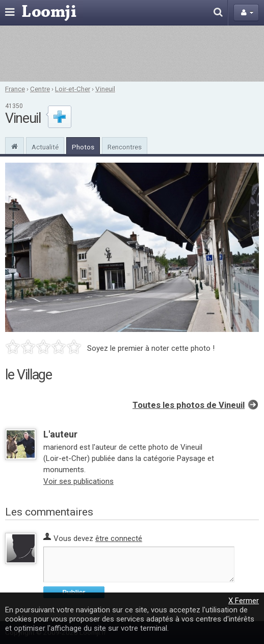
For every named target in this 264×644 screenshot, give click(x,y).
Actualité (45, 147)
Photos (83, 147)
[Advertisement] (132, 54)
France (15, 89)
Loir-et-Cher (73, 89)
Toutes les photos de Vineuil (189, 405)
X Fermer (244, 601)
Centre (40, 89)
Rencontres (125, 147)
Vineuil (105, 89)
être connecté (119, 538)
